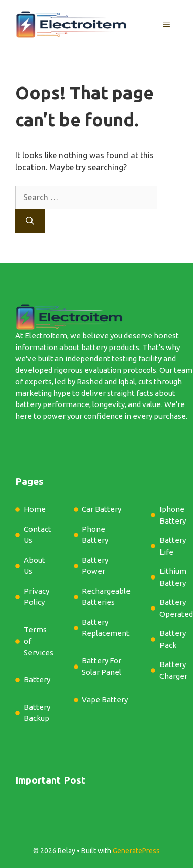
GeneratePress (136, 851)
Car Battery (102, 509)
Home (35, 509)
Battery (37, 679)
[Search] (30, 221)
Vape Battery (105, 699)
